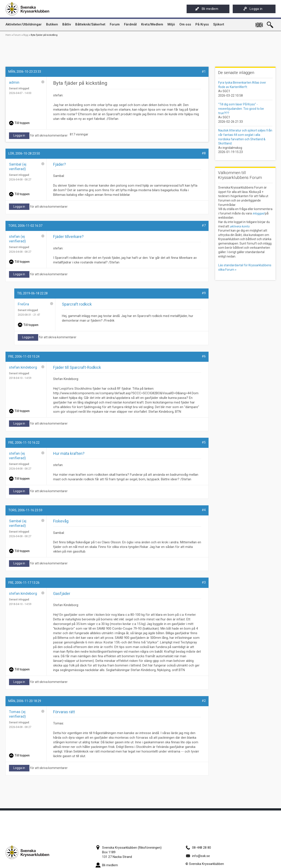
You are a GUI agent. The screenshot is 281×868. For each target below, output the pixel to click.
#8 (204, 153)
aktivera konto (240, 226)
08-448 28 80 (198, 848)
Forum (17, 35)
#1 (204, 72)
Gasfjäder (62, 593)
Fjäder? (59, 164)
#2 (204, 701)
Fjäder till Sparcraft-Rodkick (77, 367)
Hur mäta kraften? (69, 453)
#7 (204, 225)
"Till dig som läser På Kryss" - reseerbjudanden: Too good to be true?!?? (241, 109)
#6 (204, 356)
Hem (8, 35)
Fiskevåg (61, 521)
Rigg (26, 35)
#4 (204, 510)
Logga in (253, 9)
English (259, 23)
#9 (204, 293)
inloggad (258, 213)
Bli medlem (207, 9)
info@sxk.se (198, 856)
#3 (204, 582)
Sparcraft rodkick (77, 304)
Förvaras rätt (64, 712)
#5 (204, 442)
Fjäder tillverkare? (68, 237)
